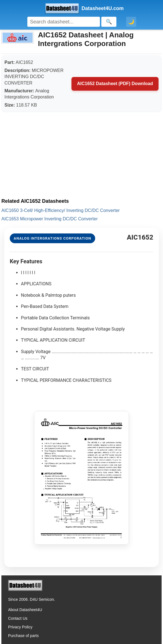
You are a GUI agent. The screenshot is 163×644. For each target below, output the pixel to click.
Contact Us (18, 618)
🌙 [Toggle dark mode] (131, 22)
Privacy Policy (20, 627)
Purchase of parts (23, 636)
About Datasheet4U (25, 610)
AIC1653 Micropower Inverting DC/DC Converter (50, 219)
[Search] (64, 22)
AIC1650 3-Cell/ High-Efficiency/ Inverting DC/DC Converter (61, 210)
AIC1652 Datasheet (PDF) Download (115, 84)
